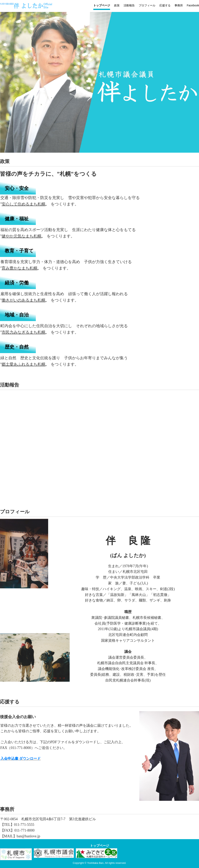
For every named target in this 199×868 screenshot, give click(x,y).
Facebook (193, 5)
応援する (165, 5)
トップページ (102, 5)
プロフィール (147, 5)
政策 (117, 5)
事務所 (179, 5)
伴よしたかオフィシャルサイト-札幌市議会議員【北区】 (31, 7)
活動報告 (129, 5)
